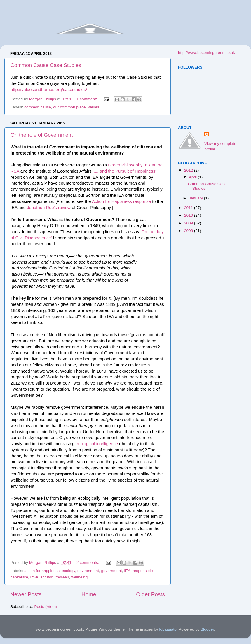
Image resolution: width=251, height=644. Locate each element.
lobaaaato (168, 629)
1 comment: (87, 99)
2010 (189, 215)
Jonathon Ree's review (49, 208)
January (196, 198)
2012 (189, 170)
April (193, 177)
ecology (69, 571)
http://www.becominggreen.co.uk (206, 53)
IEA (127, 571)
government (112, 571)
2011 (189, 208)
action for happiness (42, 571)
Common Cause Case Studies (46, 65)
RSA (34, 577)
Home (89, 594)
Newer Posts (26, 594)
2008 (189, 231)
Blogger (207, 629)
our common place (69, 107)
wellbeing (79, 577)
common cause (38, 107)
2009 (189, 223)
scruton (47, 577)
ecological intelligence (97, 444)
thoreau (62, 577)
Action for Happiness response (121, 201)
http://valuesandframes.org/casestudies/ (49, 90)
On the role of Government (42, 135)
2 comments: (88, 563)
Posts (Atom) (46, 607)
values (94, 107)
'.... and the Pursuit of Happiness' (124, 171)
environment (88, 571)
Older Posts (150, 594)
